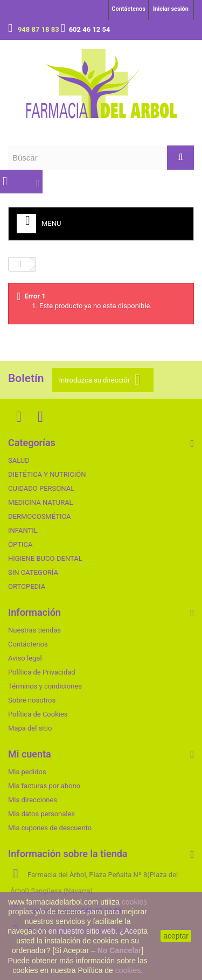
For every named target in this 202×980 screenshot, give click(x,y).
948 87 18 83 (39, 29)
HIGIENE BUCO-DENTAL (45, 558)
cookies (134, 902)
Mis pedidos (27, 772)
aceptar (176, 936)
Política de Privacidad (42, 672)
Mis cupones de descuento (50, 828)
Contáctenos (128, 9)
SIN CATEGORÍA (33, 572)
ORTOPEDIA (27, 586)
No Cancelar (120, 950)
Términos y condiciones (45, 686)
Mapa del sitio (30, 728)
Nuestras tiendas (34, 630)
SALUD (19, 460)
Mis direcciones (33, 800)
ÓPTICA (20, 544)
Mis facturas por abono (44, 786)
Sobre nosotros (32, 700)
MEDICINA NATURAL (41, 502)
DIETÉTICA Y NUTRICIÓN (47, 474)
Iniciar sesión (171, 9)
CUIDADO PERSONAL (41, 488)
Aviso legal (25, 658)
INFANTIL (23, 530)
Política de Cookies (38, 714)
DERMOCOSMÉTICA (39, 516)
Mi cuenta (30, 754)
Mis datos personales (41, 814)
